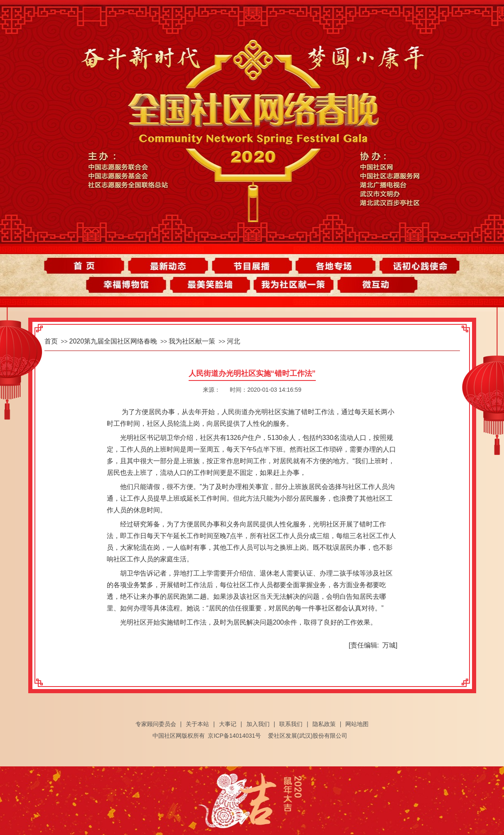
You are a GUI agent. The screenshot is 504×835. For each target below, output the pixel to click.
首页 (89, 266)
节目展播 (252, 266)
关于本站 (197, 724)
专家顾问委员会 (156, 724)
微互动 (374, 287)
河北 (234, 341)
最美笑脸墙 (211, 287)
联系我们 (291, 724)
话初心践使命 (415, 266)
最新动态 (171, 266)
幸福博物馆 (130, 287)
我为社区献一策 (293, 287)
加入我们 (258, 724)
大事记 (228, 724)
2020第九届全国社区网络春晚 (113, 341)
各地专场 (333, 266)
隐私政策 (324, 724)
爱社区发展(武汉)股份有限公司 (308, 736)
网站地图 (357, 724)
